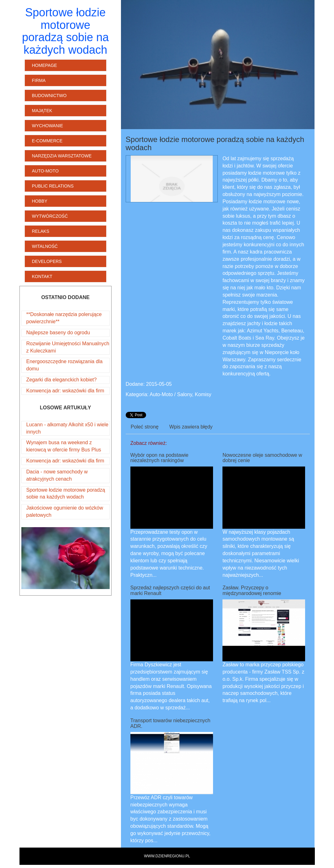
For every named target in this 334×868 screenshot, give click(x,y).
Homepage (45, 65)
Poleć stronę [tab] (145, 427)
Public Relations (53, 186)
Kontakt (42, 276)
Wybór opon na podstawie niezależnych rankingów (159, 458)
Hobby (40, 201)
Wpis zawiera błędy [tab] (191, 427)
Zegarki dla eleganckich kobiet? (62, 380)
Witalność (45, 246)
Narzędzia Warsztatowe (62, 156)
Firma (39, 80)
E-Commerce (47, 141)
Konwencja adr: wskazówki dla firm (65, 391)
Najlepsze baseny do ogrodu (58, 333)
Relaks (41, 231)
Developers (47, 261)
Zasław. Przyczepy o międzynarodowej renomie (252, 590)
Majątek (42, 111)
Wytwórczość (50, 216)
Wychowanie (48, 126)
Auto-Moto (45, 171)
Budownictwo (49, 96)
